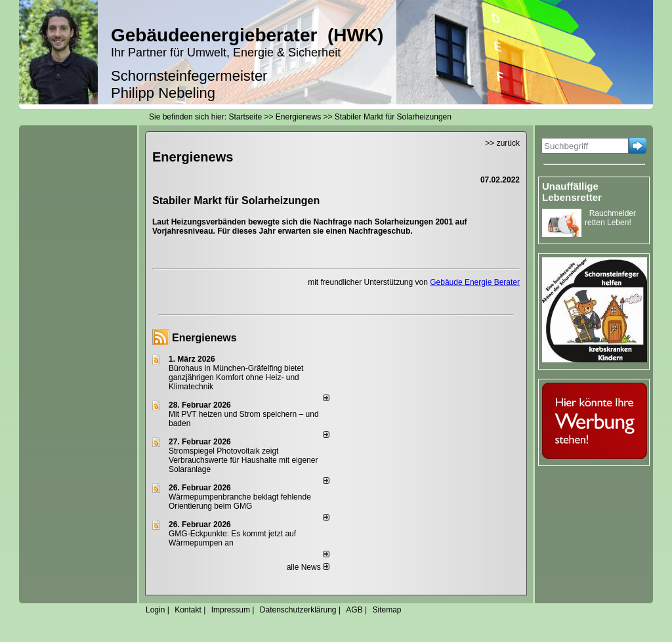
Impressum (231, 610)
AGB (354, 610)
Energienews (204, 338)
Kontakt (188, 610)
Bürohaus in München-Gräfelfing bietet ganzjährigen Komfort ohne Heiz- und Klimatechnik (236, 377)
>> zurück (502, 143)
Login (155, 610)
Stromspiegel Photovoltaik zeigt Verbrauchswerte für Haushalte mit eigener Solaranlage (243, 460)
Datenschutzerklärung (298, 610)
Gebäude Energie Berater (475, 282)
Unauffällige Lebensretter (572, 192)
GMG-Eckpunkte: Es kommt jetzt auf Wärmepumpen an (232, 538)
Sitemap (387, 610)
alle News (308, 567)
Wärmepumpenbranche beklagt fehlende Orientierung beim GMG (240, 502)
